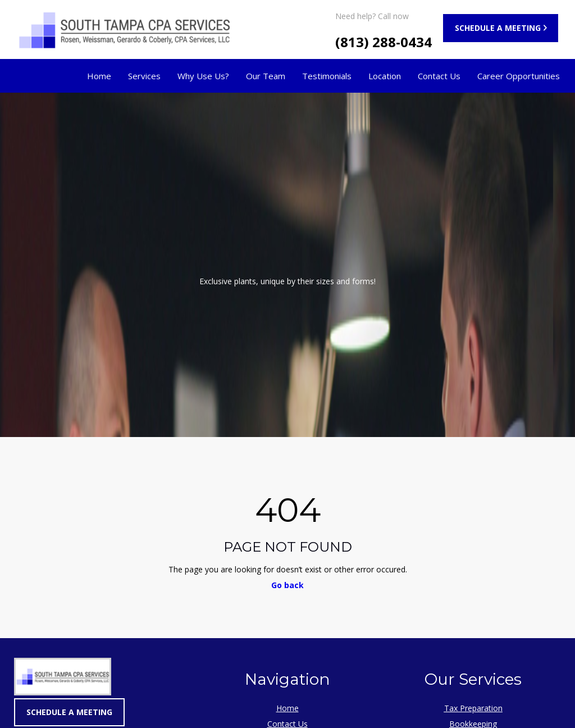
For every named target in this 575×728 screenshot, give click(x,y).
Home (99, 76)
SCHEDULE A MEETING (498, 28)
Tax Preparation (473, 708)
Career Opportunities (519, 76)
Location (385, 76)
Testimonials (327, 76)
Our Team (266, 76)
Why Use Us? (203, 76)
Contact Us (439, 76)
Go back (287, 585)
